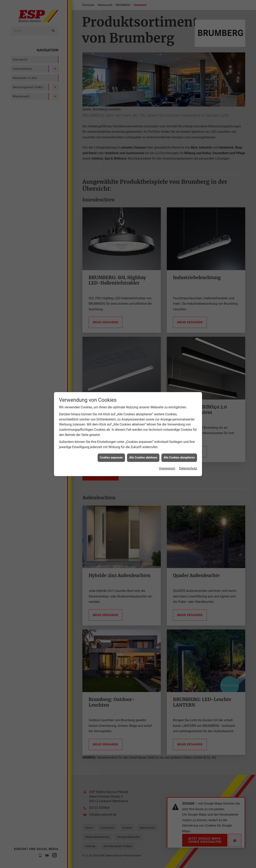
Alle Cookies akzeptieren (179, 422)
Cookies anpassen (111, 422)
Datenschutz (188, 433)
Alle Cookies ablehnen (143, 422)
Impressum (167, 433)
